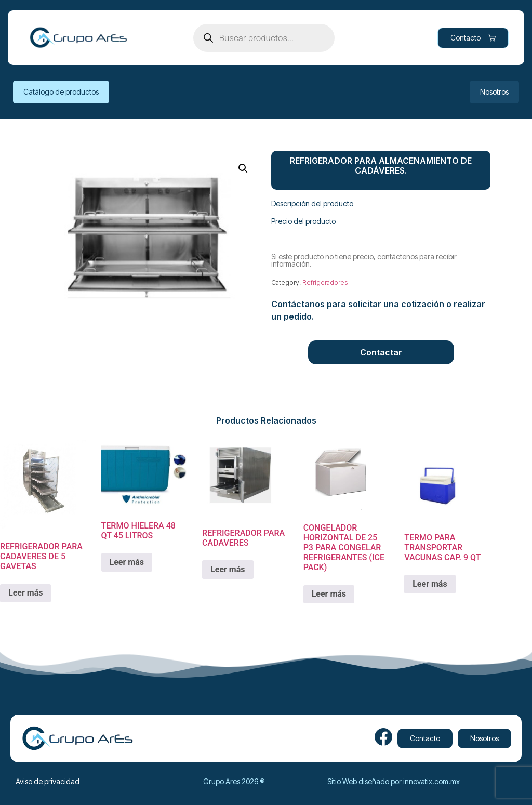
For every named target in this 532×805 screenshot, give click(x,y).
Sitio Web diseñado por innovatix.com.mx (394, 781)
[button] (243, 168)
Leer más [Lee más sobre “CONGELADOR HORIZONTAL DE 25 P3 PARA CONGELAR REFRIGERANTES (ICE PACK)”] (329, 594)
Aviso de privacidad (48, 781)
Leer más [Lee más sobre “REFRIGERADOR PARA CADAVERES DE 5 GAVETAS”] (25, 593)
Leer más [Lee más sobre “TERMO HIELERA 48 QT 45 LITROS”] (127, 562)
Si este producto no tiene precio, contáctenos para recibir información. (364, 260)
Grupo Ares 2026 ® (234, 781)
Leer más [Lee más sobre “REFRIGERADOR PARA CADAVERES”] (228, 569)
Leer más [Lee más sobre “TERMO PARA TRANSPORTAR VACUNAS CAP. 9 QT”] (430, 584)
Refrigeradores (325, 282)
